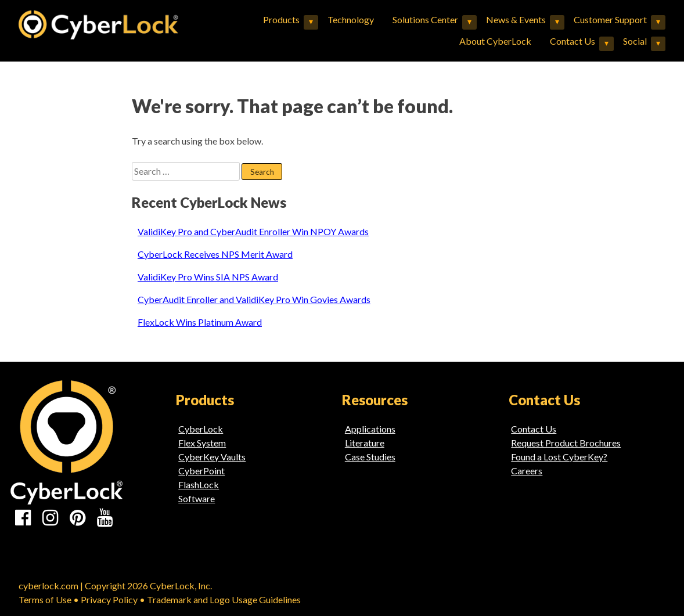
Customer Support (610, 19)
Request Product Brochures (566, 443)
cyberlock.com (48, 586)
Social (635, 41)
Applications (370, 429)
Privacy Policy (109, 599)
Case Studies (370, 457)
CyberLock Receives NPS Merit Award (215, 254)
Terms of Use (45, 599)
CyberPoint (201, 471)
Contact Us (573, 41)
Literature (365, 443)
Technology (351, 19)
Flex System (202, 443)
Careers (527, 471)
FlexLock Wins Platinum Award (200, 322)
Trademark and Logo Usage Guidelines (224, 599)
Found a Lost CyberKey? (559, 457)
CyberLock (201, 429)
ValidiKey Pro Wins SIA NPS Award (208, 277)
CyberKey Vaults (212, 457)
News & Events (516, 19)
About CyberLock (495, 41)
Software (197, 498)
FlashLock (199, 484)
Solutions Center (425, 19)
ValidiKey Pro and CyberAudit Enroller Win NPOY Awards (253, 231)
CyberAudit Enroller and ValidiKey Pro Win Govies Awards (254, 299)
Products (281, 19)
